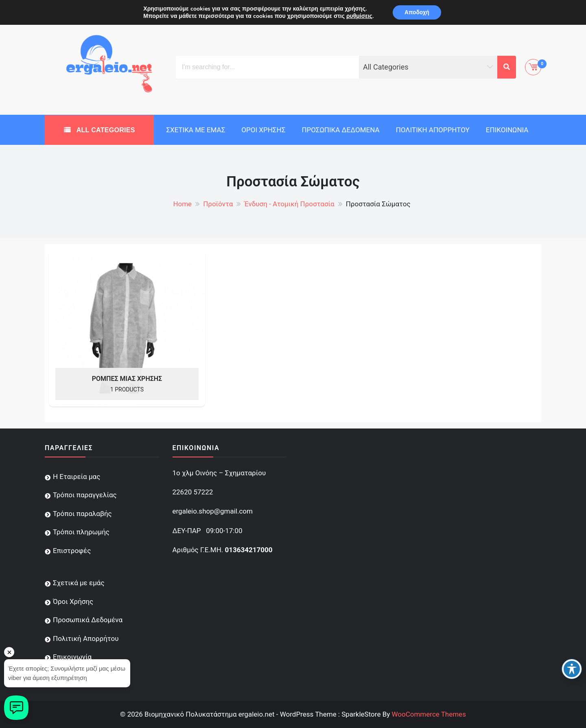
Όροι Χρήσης (263, 130)
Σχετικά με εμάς (196, 130)
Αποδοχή (417, 12)
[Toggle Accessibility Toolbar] (572, 669)
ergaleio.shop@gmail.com (213, 511)
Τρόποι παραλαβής (82, 514)
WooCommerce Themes (429, 714)
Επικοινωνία (507, 130)
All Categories (105, 130)
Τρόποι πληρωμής (81, 532)
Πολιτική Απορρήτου (433, 130)
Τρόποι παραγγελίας (85, 495)
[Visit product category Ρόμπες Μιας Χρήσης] (127, 328)
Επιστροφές (72, 551)
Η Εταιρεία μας (77, 477)
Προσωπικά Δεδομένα (340, 130)
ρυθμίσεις (359, 16)
